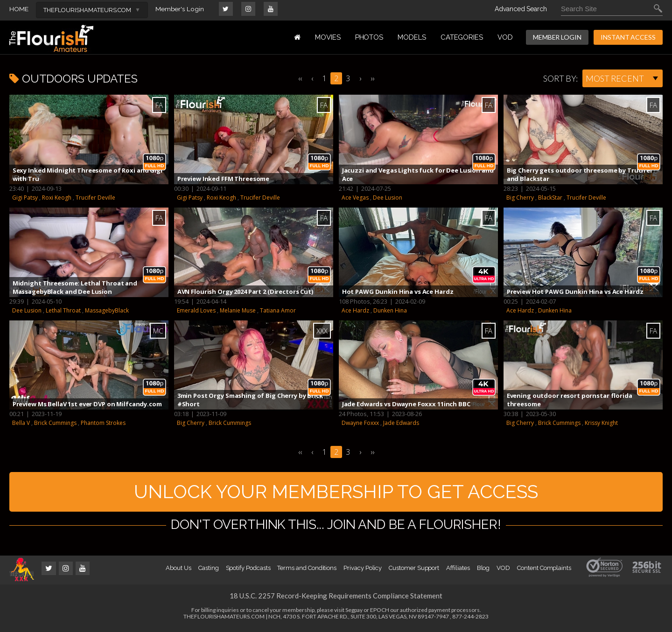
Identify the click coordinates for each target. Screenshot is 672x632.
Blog (483, 571)
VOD (505, 37)
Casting (209, 571)
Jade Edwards (401, 423)
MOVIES (328, 37)
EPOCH (380, 613)
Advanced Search (521, 9)
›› (372, 78)
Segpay (354, 613)
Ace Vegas (355, 198)
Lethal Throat (63, 310)
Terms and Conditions (307, 571)
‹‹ (300, 78)
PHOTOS (369, 37)
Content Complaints (544, 571)
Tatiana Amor (278, 310)
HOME (19, 9)
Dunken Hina (390, 310)
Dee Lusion (388, 198)
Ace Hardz (355, 310)
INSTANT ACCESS (628, 37)
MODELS (412, 37)
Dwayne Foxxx (360, 423)
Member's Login (180, 9)
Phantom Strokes (103, 423)
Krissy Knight (601, 423)
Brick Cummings (55, 423)
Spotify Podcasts (248, 571)
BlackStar (550, 198)
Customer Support (414, 571)
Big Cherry (520, 198)
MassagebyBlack (107, 310)
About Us (178, 571)
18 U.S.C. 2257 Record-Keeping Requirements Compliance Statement (336, 598)
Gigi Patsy (25, 198)
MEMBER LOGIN (557, 37)
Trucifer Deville (95, 198)
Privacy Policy (363, 571)
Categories (462, 37)
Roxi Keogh (57, 198)
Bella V (21, 423)
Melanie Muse (238, 310)
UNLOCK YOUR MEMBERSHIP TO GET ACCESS (336, 493)
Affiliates (458, 571)
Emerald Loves (196, 310)
